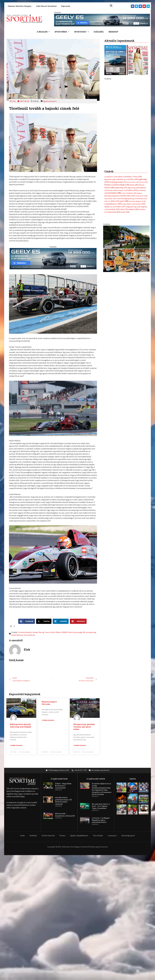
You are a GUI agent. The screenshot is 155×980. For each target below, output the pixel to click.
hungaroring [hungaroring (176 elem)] (120, 136)
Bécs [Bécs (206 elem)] (134, 128)
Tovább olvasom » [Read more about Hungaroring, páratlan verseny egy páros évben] (80, 746)
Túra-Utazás (98, 836)
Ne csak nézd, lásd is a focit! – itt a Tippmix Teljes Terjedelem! (101, 806)
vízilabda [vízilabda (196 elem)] (133, 158)
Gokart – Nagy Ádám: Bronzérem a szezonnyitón (63, 786)
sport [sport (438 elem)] (124, 150)
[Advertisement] (126, 97)
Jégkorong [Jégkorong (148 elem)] (133, 136)
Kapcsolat (66, 6)
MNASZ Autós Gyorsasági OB (74, 633)
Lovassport (112, 836)
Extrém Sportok (48, 836)
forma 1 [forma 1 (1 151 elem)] (111, 133)
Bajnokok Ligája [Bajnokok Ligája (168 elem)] (112, 128)
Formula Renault (25, 633)
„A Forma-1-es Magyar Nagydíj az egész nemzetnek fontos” (101, 820)
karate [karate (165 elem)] (112, 139)
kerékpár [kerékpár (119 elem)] (122, 139)
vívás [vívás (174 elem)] (124, 158)
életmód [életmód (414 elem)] (114, 161)
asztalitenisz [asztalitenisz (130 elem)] (111, 125)
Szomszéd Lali (29, 635)
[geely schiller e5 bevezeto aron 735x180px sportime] (53, 259)
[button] (111, 5)
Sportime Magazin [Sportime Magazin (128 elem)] (137, 150)
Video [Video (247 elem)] (121, 155)
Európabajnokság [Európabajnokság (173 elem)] (118, 130)
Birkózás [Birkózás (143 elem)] (125, 128)
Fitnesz (62, 836)
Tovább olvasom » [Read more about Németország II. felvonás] (48, 721)
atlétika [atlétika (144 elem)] (122, 125)
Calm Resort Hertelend (46, 6)
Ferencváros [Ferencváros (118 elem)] (133, 130)
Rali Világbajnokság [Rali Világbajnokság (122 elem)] (129, 147)
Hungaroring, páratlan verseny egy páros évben (84, 727)
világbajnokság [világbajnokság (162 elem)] (133, 155)
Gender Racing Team (41, 633)
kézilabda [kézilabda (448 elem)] (115, 141)
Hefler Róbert (56, 633)
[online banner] (126, 197)
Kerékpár (33, 836)
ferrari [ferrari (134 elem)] (143, 130)
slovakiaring (91, 633)
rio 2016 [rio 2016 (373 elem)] (114, 150)
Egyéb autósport (50, 101)
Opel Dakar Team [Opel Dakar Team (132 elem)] (112, 147)
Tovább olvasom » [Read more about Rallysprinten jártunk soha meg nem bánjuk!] (16, 746)
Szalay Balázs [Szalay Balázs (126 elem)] (129, 153)
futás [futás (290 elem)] (134, 133)
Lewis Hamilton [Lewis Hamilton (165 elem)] (129, 142)
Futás (22, 836)
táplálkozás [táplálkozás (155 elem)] (110, 155)
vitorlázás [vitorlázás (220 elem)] (114, 158)
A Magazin (42, 32)
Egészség (99, 32)
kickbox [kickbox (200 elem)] (133, 139)
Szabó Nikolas (17, 635)
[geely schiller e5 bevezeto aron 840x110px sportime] (102, 20)
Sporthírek (61, 32)
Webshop (114, 32)
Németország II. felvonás (49, 703)
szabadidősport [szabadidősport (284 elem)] (113, 153)
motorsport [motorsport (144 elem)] (141, 144)
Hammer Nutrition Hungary (20, 6)
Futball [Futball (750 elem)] (124, 133)
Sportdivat (81, 32)
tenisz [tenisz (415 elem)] (141, 153)
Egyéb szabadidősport (79, 836)
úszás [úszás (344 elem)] (125, 161)
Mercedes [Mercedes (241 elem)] (129, 144)
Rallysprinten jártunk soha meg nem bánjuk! (21, 726)
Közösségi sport (128, 836)
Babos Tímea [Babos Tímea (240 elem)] (134, 125)
